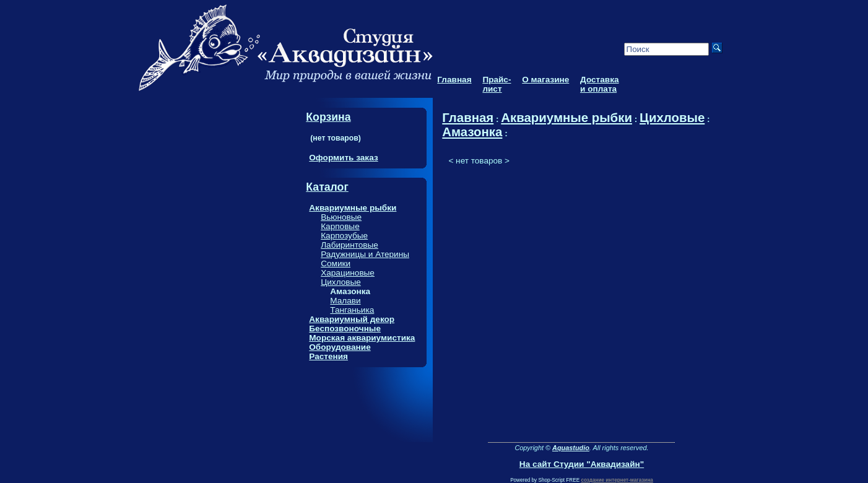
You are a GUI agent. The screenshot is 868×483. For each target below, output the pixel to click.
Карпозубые (344, 236)
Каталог (327, 187)
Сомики (336, 263)
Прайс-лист (497, 84)
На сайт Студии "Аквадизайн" (582, 464)
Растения (328, 356)
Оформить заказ (343, 158)
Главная (454, 80)
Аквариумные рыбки (353, 208)
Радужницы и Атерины (365, 254)
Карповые (340, 226)
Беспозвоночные (345, 329)
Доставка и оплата (599, 84)
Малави (345, 301)
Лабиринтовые (349, 245)
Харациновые (348, 273)
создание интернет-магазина (617, 480)
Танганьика (352, 310)
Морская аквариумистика (362, 338)
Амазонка (472, 132)
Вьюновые (341, 217)
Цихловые (341, 282)
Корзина (328, 117)
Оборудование (340, 347)
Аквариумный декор (352, 319)
